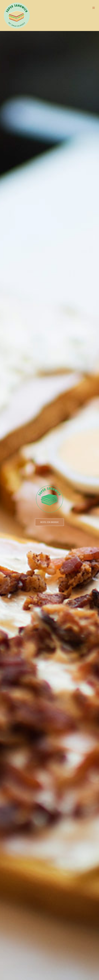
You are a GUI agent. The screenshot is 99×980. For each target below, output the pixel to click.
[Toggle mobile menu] (94, 8)
